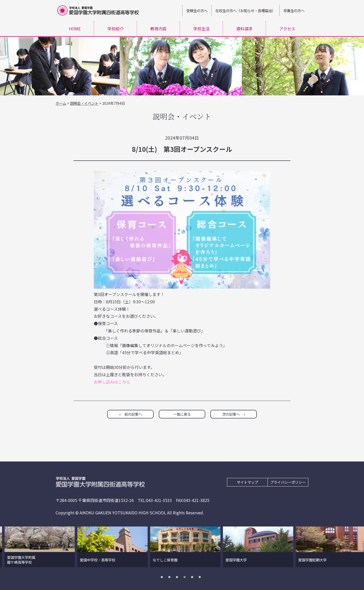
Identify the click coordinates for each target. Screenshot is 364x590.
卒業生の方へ (294, 10)
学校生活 (201, 29)
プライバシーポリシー (288, 482)
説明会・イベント (84, 103)
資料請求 (244, 29)
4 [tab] (186, 577)
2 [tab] (171, 577)
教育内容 (158, 29)
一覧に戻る (182, 414)
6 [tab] (201, 577)
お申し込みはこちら (112, 382)
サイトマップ (247, 482)
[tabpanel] (69, 547)
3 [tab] (178, 577)
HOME (75, 29)
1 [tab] (163, 577)
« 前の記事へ (131, 414)
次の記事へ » (234, 414)
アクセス (287, 29)
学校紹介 (116, 29)
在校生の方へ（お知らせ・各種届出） (245, 10)
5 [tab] (193, 577)
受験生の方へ (197, 10)
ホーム (61, 103)
